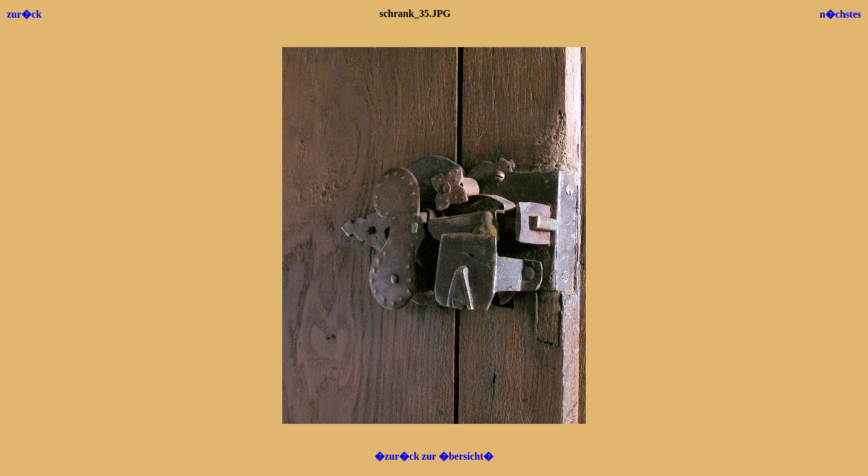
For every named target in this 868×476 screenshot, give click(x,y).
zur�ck (24, 14)
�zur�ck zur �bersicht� (434, 456)
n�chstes (840, 14)
